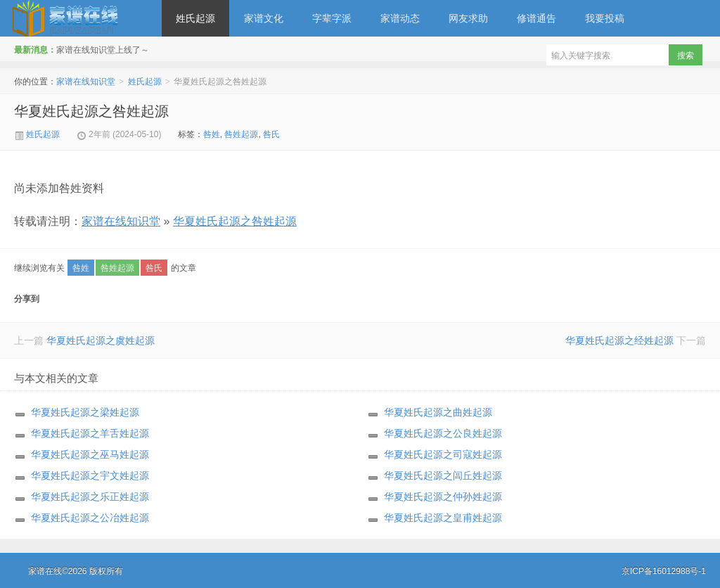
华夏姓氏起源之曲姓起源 (438, 412)
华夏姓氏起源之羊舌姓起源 (90, 433)
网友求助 (468, 18)
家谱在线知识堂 (81, 18)
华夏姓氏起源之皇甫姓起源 (443, 518)
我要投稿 (605, 18)
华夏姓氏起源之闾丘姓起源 (443, 475)
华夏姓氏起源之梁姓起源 (85, 412)
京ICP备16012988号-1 (664, 571)
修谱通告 (536, 18)
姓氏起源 (195, 18)
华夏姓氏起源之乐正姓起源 (90, 497)
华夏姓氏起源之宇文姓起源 (90, 475)
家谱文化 (264, 18)
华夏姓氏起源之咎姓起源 (91, 111)
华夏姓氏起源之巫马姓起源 (90, 454)
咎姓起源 (241, 134)
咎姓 (212, 134)
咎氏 (271, 134)
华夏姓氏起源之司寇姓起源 (443, 454)
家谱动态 (400, 18)
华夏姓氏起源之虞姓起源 (101, 340)
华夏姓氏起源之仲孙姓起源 (443, 497)
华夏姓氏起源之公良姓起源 (443, 433)
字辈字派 (332, 18)
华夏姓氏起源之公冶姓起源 (90, 518)
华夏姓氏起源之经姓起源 (619, 340)
